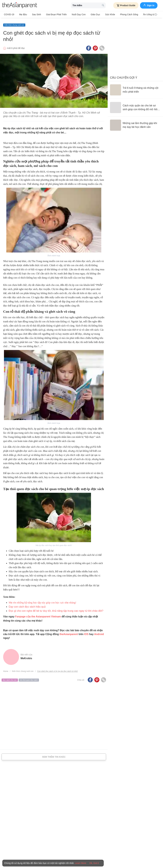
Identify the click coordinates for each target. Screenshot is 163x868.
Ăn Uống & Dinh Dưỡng (146, 14)
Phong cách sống (121, 14)
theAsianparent (69, 633)
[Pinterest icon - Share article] (95, 47)
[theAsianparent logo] (20, 5)
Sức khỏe (103, 14)
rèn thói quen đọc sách (29, 678)
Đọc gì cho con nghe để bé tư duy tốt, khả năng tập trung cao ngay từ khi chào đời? (56, 609)
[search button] (103, 5)
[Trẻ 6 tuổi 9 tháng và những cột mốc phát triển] (135, 88)
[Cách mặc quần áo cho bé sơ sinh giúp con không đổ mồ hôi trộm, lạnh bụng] (135, 106)
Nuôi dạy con (74, 14)
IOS (86, 633)
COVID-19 (9, 14)
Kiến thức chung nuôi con (14, 23)
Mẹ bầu (22, 14)
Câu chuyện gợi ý (124, 76)
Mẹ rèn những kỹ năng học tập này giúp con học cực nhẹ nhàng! (42, 601)
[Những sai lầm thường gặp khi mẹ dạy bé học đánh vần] (135, 124)
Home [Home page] (6, 670)
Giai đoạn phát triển (53, 14)
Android (99, 633)
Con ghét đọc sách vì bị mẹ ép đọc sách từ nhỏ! (57, 670)
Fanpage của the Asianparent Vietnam (38, 615)
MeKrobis (26, 657)
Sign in (149, 5)
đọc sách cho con (10, 678)
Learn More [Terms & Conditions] (81, 863)
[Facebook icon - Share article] (89, 47)
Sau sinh (34, 14)
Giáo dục (90, 14)
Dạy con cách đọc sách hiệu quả (27, 605)
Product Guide (126, 5)
